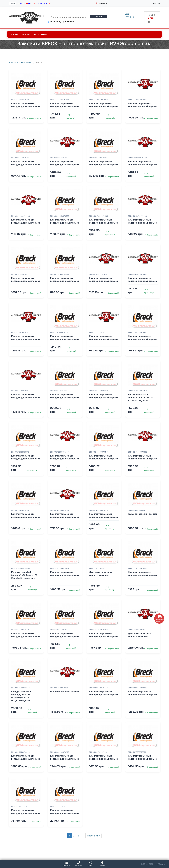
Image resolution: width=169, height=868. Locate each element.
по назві (69, 22)
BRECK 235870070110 (59, 158)
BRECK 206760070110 (59, 630)
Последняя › (94, 836)
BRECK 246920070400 (21, 391)
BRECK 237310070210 (59, 807)
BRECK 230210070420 (98, 688)
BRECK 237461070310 (59, 391)
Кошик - (152, 18)
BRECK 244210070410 (20, 630)
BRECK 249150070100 (59, 688)
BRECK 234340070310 (98, 391)
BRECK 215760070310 (20, 452)
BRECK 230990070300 (138, 100)
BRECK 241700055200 (20, 688)
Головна (15, 34)
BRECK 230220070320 (137, 568)
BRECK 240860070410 (98, 452)
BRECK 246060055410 (137, 391)
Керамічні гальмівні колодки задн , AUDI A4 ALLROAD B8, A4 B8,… (140, 397)
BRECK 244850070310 (59, 568)
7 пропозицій (34, 351)
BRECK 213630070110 (20, 332)
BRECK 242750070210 (98, 752)
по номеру (55, 22)
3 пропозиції (151, 767)
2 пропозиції (73, 821)
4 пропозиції (151, 713)
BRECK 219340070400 (59, 274)
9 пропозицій (151, 118)
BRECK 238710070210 (98, 332)
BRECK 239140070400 (137, 158)
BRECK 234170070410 (20, 158)
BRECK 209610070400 (20, 216)
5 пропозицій (34, 529)
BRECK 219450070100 (20, 510)
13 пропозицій (34, 118)
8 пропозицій (34, 235)
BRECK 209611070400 (98, 274)
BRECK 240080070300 (138, 452)
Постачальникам (41, 34)
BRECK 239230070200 (60, 752)
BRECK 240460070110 (20, 100)
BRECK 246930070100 (59, 510)
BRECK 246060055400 (138, 510)
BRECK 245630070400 (138, 274)
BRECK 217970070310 (137, 752)
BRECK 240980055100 (21, 568)
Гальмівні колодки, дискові (142, 514)
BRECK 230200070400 (138, 688)
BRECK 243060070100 (98, 510)
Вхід (127, 14)
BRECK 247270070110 (98, 568)
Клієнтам (26, 34)
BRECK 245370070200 (137, 216)
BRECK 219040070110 (98, 158)
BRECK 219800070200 (59, 452)
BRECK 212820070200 (98, 630)
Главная (13, 63)
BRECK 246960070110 (137, 630)
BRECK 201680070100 (59, 332)
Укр (154, 3)
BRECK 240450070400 (60, 216)
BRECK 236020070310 (98, 100)
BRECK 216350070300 (20, 752)
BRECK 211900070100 (20, 807)
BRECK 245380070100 (137, 332)
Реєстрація (130, 16)
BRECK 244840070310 (59, 100)
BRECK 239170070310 (20, 274)
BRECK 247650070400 (98, 216)
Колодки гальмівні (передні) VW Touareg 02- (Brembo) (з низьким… (25, 575)
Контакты (102, 3)
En (159, 3)
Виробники (27, 63)
